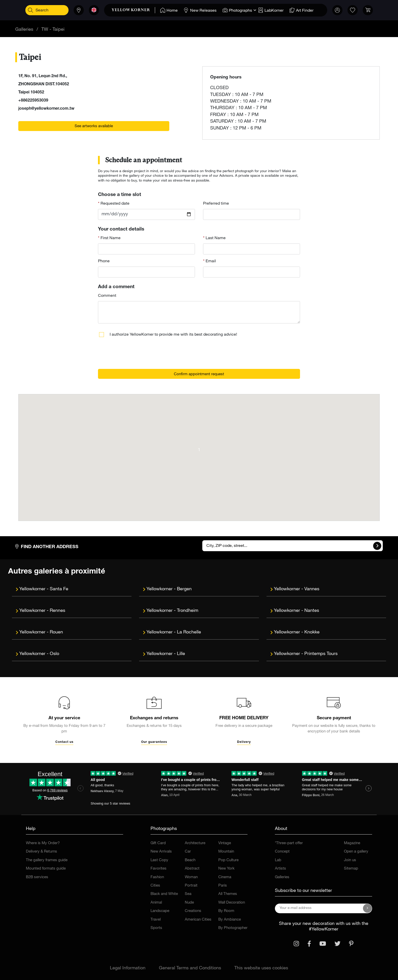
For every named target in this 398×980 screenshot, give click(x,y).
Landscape (160, 911)
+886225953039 (33, 101)
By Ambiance (230, 920)
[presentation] (137, 355)
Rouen (56, 632)
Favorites (159, 869)
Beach (190, 860)
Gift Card (158, 843)
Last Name (215, 238)
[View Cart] (366, 10)
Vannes (312, 589)
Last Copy (159, 860)
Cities (155, 886)
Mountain (226, 852)
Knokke (312, 632)
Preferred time (216, 204)
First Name (110, 238)
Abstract (192, 869)
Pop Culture (228, 860)
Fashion (157, 877)
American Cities (198, 920)
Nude (189, 903)
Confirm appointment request (199, 374)
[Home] (167, 10)
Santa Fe (59, 589)
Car (188, 852)
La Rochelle (189, 632)
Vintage (225, 843)
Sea (188, 894)
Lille (181, 654)
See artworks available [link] (94, 126)
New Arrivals (161, 852)
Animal (156, 903)
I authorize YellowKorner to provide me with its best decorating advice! (173, 335)
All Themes (228, 894)
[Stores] (77, 10)
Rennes (57, 611)
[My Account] (336, 10)
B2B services (37, 877)
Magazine (352, 843)
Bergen (184, 589)
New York (226, 869)
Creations (193, 911)
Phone (104, 262)
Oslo (54, 654)
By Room (226, 911)
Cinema (225, 877)
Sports (156, 928)
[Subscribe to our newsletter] (368, 908)
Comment (107, 296)
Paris (223, 886)
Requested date (114, 204)
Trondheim (188, 611)
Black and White (164, 894)
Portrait (191, 886)
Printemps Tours (321, 654)
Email (210, 262)
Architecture (195, 843)
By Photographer (233, 928)
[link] (132, 10)
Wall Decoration (232, 903)
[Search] (32, 10)
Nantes (312, 611)
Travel (156, 920)
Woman (191, 877)
